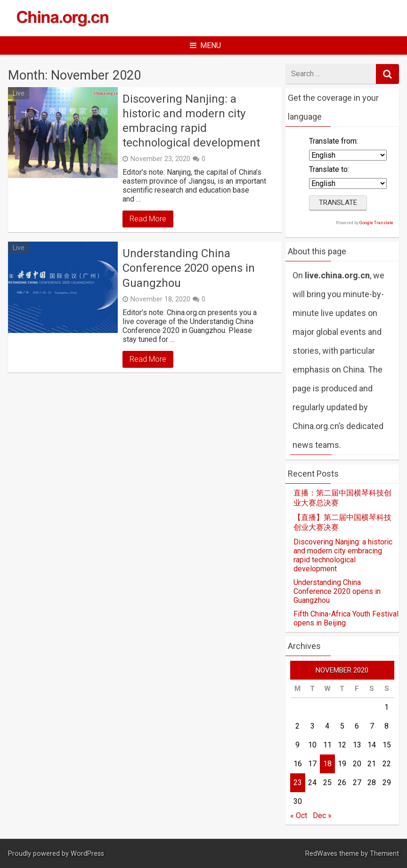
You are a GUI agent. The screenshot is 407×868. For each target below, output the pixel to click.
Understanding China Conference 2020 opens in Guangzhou (189, 268)
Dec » (322, 815)
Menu (205, 45)
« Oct (299, 815)
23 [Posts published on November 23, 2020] (298, 783)
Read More (148, 219)
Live (19, 93)
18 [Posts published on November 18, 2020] (327, 764)
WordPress (87, 854)
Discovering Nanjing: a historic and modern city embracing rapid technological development (191, 121)
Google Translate (376, 223)
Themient (384, 854)
